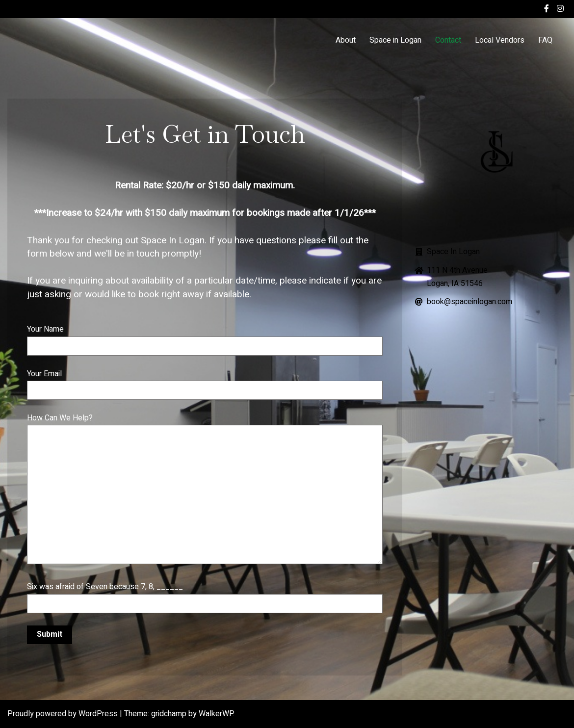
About (346, 40)
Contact (448, 40)
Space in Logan (395, 40)
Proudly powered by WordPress (64, 714)
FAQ (545, 40)
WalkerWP (216, 714)
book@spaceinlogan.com (470, 302)
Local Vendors (500, 40)
